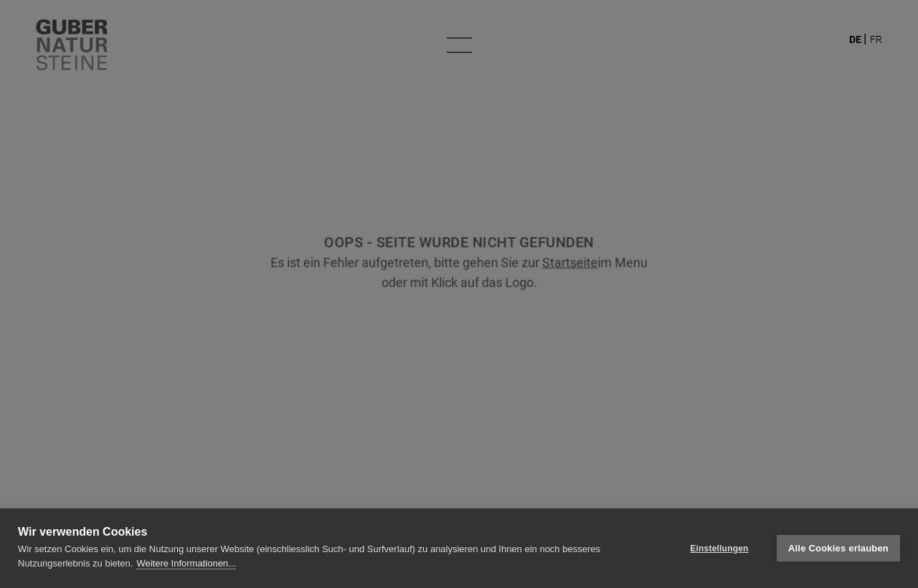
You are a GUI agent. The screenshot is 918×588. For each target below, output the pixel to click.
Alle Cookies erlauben (838, 548)
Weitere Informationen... (186, 563)
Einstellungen (719, 549)
